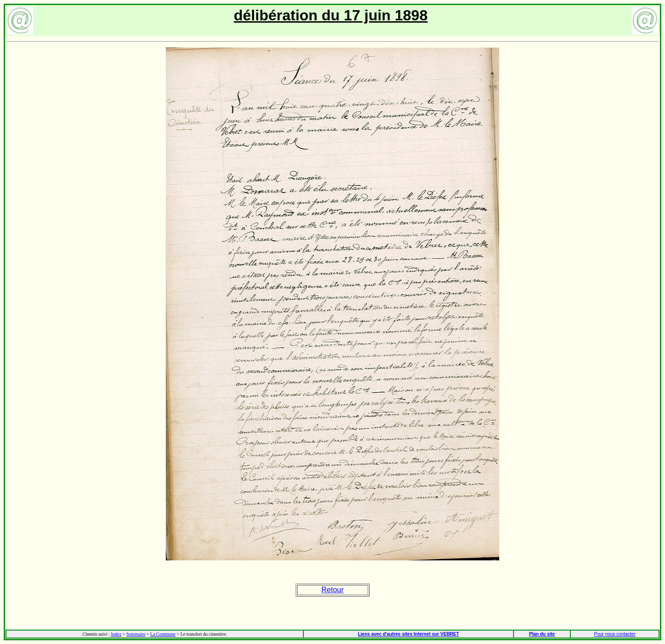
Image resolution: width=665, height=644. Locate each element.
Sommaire (136, 634)
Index (116, 634)
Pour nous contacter (615, 634)
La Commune (163, 634)
